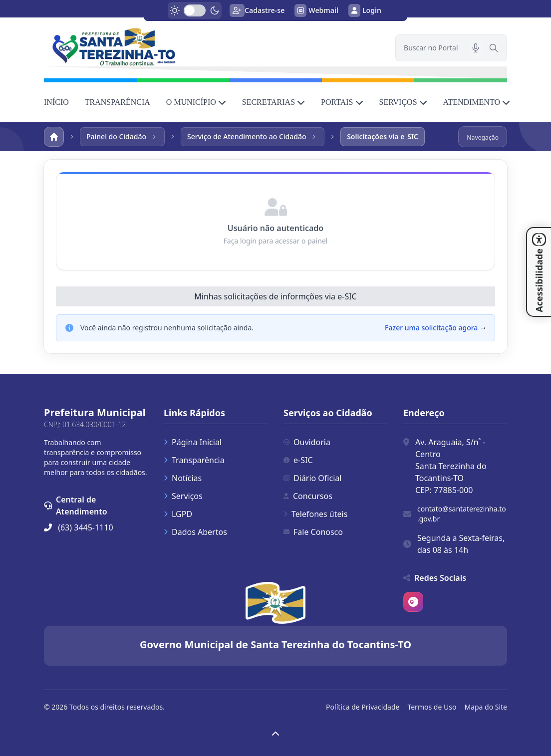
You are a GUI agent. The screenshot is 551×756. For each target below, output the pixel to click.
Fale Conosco (313, 532)
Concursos (308, 496)
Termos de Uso (432, 707)
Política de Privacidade (363, 707)
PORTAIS (342, 102)
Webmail (316, 10)
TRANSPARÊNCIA (118, 102)
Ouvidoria (307, 442)
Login (365, 10)
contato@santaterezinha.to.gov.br (462, 514)
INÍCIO (56, 102)
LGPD (178, 514)
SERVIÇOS (403, 102)
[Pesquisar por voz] (476, 48)
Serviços (183, 496)
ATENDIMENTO (477, 102)
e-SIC (298, 460)
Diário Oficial (312, 478)
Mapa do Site (486, 707)
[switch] (195, 10)
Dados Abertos (195, 532)
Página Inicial (193, 442)
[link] (214, 47)
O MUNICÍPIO (196, 102)
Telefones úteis (315, 514)
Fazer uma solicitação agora (431, 328)
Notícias (183, 478)
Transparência (194, 460)
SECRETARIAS (274, 102)
